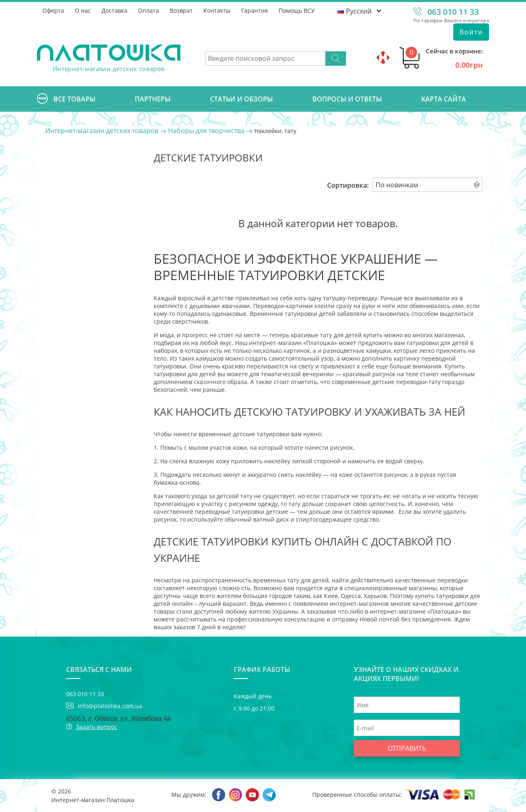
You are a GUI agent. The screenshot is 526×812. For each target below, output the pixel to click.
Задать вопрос (97, 727)
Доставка (114, 10)
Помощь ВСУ (297, 10)
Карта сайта (444, 99)
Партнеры (153, 99)
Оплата (149, 10)
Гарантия (255, 10)
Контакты (217, 10)
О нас (83, 10)
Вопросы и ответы (347, 99)
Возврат (181, 10)
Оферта (53, 10)
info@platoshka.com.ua (110, 706)
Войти (471, 32)
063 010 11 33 (453, 12)
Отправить (407, 748)
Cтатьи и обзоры (241, 99)
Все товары (66, 99)
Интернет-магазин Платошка (93, 800)
